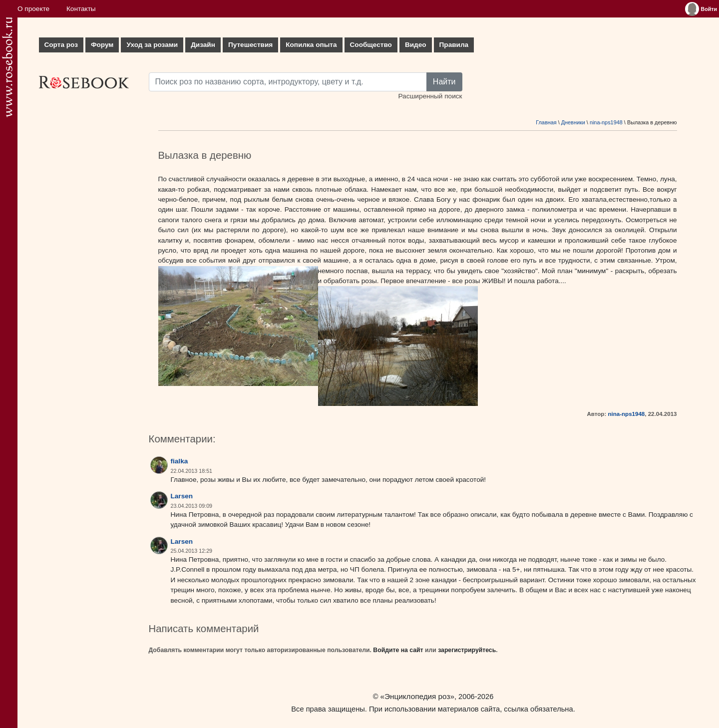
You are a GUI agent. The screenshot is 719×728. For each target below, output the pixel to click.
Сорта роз (61, 45)
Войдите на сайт (398, 650)
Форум (102, 45)
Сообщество (371, 45)
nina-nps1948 (606, 122)
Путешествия (250, 45)
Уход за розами (152, 45)
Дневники (573, 122)
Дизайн (203, 45)
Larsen (182, 496)
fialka (180, 461)
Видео (416, 45)
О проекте (33, 9)
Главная (546, 122)
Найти (444, 82)
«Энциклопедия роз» (417, 696)
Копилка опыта (311, 45)
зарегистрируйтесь (467, 650)
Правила (454, 45)
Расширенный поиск (430, 96)
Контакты (81, 9)
